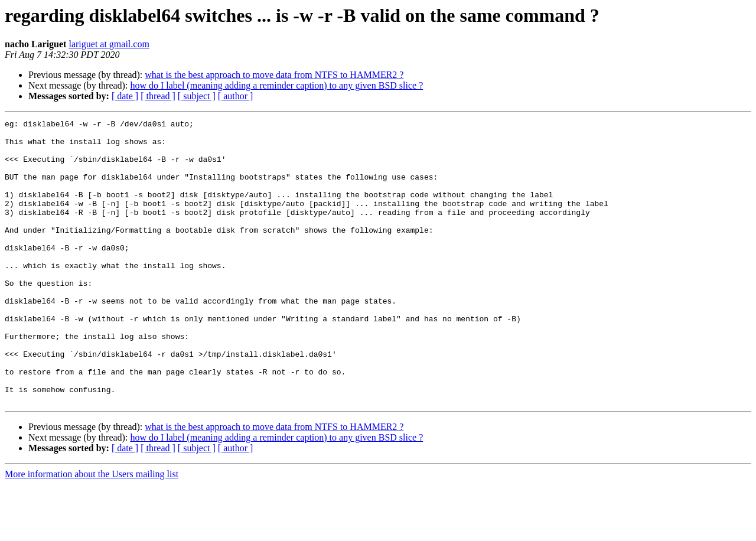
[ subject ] (197, 96)
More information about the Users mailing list (92, 531)
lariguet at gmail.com (109, 44)
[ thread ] (158, 96)
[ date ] (125, 96)
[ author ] (236, 96)
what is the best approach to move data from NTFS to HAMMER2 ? (274, 75)
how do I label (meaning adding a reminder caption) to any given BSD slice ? (276, 85)
